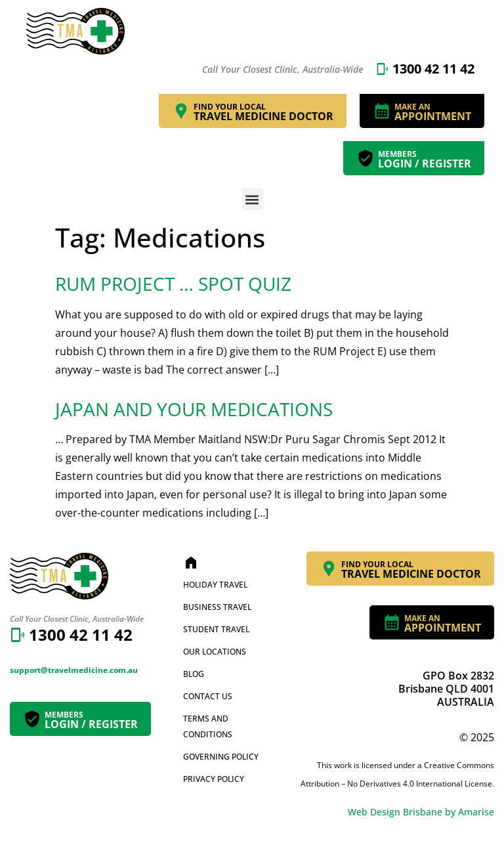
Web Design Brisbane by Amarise (421, 812)
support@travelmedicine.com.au (74, 670)
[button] (252, 199)
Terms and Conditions (208, 726)
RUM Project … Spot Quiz (173, 284)
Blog (194, 674)
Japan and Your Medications (194, 409)
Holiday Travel (215, 585)
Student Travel (216, 629)
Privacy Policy (214, 779)
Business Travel (217, 607)
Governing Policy (221, 757)
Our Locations (215, 652)
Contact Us (208, 696)
